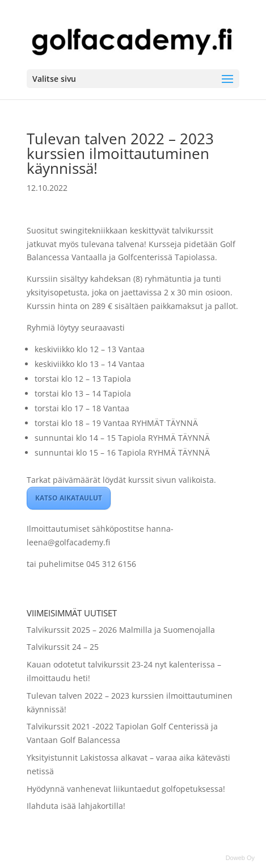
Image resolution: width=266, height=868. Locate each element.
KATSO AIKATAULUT (69, 498)
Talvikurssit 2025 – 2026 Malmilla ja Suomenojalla (121, 630)
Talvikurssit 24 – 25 (63, 647)
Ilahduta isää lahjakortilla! (76, 806)
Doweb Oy (240, 858)
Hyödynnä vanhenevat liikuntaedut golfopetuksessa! (126, 789)
